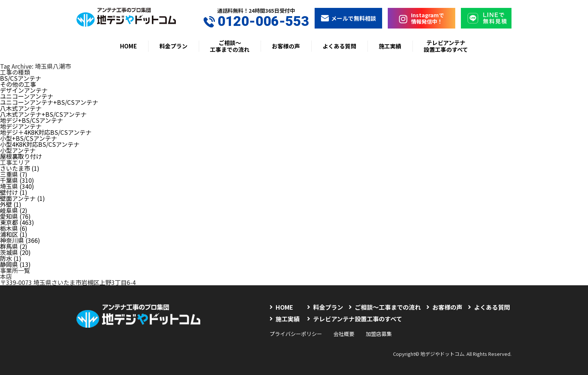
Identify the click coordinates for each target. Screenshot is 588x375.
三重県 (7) (14, 174)
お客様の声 (286, 46)
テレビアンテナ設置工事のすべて (446, 46)
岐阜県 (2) (14, 210)
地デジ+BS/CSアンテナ (31, 120)
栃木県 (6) (14, 228)
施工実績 (390, 46)
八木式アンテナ (21, 108)
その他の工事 (18, 84)
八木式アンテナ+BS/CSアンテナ (43, 114)
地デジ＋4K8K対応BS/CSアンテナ (46, 132)
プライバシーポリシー (296, 334)
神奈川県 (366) (20, 240)
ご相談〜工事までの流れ (230, 46)
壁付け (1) (14, 192)
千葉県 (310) (17, 180)
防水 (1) (11, 258)
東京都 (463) (17, 222)
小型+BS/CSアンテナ (28, 138)
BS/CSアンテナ (21, 78)
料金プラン (173, 46)
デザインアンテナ (24, 90)
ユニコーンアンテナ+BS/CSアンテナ (49, 102)
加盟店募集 (379, 334)
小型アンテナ (18, 150)
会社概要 (344, 334)
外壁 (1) (11, 204)
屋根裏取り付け (21, 156)
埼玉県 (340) (17, 186)
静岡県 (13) (15, 264)
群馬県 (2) (14, 246)
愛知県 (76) (15, 216)
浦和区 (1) (14, 234)
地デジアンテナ (21, 126)
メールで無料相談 (348, 18)
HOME (128, 46)
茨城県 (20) (15, 252)
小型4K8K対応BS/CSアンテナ (40, 144)
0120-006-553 (256, 22)
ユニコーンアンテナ (27, 96)
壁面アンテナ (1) (22, 198)
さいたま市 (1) (20, 168)
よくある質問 (339, 46)
